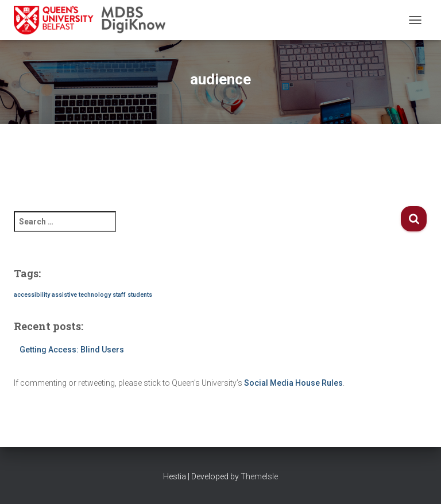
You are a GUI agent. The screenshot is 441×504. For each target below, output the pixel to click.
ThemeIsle (259, 476)
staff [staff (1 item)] (119, 295)
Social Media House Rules (293, 383)
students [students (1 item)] (140, 295)
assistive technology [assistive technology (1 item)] (81, 295)
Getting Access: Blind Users (72, 350)
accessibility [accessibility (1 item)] (32, 295)
